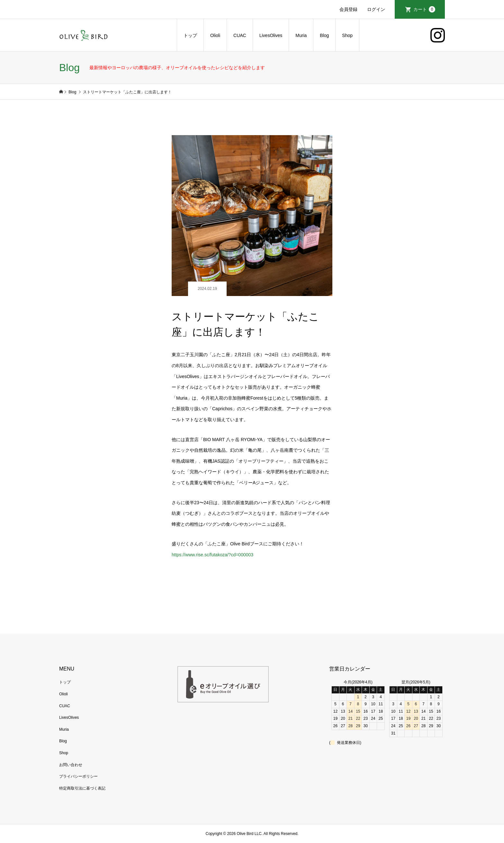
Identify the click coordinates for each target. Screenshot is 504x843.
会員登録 (348, 9)
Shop (347, 35)
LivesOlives (271, 35)
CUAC (240, 35)
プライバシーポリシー (78, 776)
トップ (190, 35)
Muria (301, 35)
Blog (324, 35)
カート (424, 9)
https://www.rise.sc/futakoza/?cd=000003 (212, 555)
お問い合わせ (71, 765)
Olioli (215, 35)
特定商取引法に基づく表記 (82, 788)
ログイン (376, 9)
